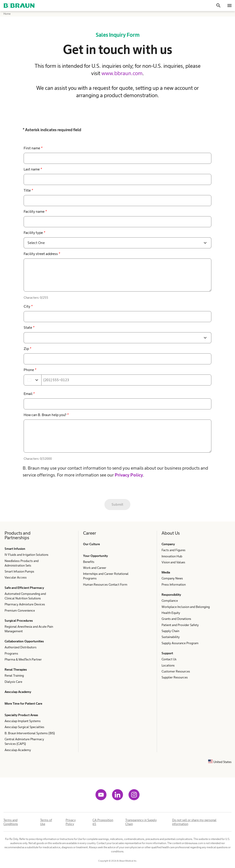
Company (168, 544)
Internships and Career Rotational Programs (106, 576)
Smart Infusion (15, 549)
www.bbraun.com (122, 73)
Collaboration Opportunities (24, 641)
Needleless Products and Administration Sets (22, 563)
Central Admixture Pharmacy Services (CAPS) (24, 741)
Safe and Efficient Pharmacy (24, 588)
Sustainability (171, 637)
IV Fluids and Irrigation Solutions (27, 555)
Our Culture (91, 544)
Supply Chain (170, 631)
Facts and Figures (173, 550)
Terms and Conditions (11, 822)
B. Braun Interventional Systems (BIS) (30, 733)
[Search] (218, 6)
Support (167, 653)
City (28, 306)
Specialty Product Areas (21, 715)
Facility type (34, 233)
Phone (30, 370)
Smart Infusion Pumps (19, 571)
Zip (27, 349)
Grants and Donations (176, 619)
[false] (117, 275)
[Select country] (33, 380)
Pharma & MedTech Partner (23, 659)
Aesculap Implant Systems (23, 721)
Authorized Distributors (21, 647)
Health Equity (171, 613)
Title (28, 190)
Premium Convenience (20, 610)
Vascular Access (16, 577)
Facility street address (42, 254)
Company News (172, 578)
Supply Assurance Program (180, 643)
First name (33, 148)
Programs (11, 653)
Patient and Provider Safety (180, 625)
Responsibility (171, 595)
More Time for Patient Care (23, 703)
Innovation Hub (172, 556)
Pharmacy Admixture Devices (25, 604)
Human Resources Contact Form (105, 584)
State (29, 328)
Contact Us (169, 659)
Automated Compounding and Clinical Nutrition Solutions (25, 596)
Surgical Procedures (19, 621)
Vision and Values (173, 562)
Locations (168, 665)
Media (166, 572)
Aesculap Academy (18, 692)
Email (29, 394)
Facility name (35, 211)
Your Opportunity (95, 556)
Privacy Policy (129, 475)
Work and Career (95, 568)
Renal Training (14, 675)
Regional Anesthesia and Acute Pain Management (29, 629)
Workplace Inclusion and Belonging (186, 607)
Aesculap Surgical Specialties (24, 727)
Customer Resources (176, 671)
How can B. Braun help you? (46, 415)
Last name (33, 169)
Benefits (89, 562)
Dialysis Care (13, 682)
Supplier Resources (175, 677)
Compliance (170, 601)
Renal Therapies (16, 669)
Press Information (174, 584)
